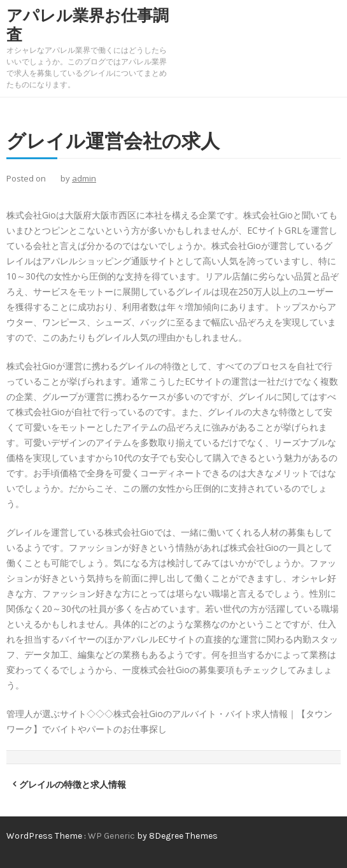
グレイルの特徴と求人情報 (73, 784)
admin (84, 178)
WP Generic (112, 836)
